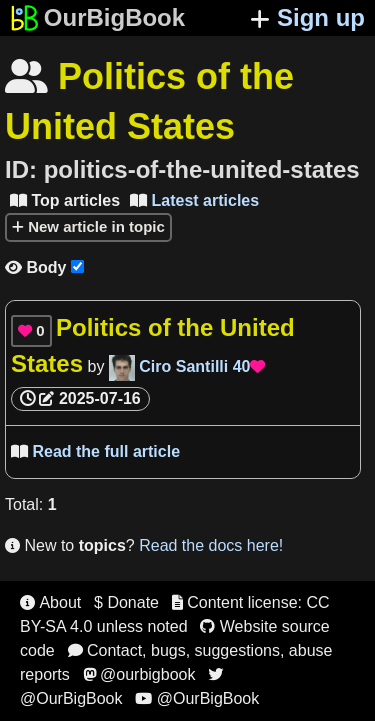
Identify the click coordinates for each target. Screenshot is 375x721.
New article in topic (88, 226)
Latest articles (194, 200)
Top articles (65, 200)
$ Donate (126, 602)
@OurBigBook (197, 698)
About (50, 602)
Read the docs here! (211, 545)
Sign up (307, 17)
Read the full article (95, 451)
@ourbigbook (139, 674)
